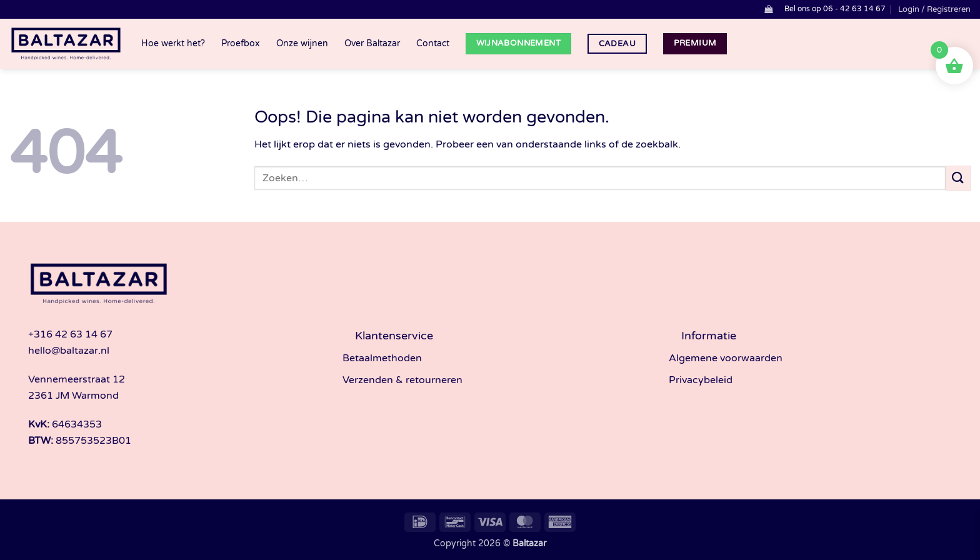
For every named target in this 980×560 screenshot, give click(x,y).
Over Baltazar (372, 43)
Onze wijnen (302, 43)
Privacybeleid (701, 380)
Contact (433, 43)
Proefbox (241, 43)
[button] (768, 9)
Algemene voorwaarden (726, 358)
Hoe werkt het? (173, 43)
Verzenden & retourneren (402, 380)
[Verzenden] (958, 178)
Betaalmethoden (382, 358)
